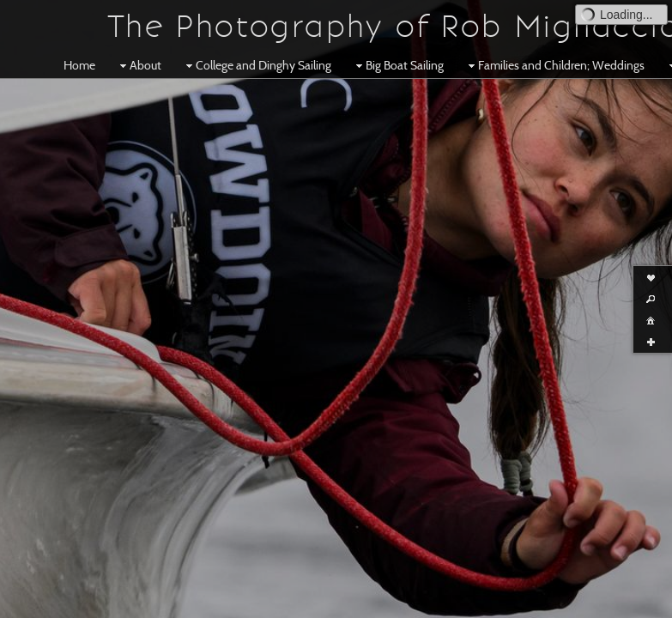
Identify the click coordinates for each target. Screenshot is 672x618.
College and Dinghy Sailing (257, 65)
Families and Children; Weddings (554, 65)
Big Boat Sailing (398, 65)
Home (79, 65)
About (139, 65)
